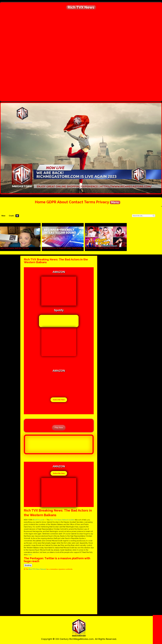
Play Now (59, 428)
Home (40, 202)
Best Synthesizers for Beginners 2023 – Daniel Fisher (62, 248)
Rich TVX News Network (37, 569)
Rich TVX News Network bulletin (62, 520)
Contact (76, 202)
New (3, 216)
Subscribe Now (59, 400)
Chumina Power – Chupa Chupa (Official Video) (102, 248)
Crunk (11, 216)
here (30, 555)
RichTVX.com (38, 520)
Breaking (28, 565)
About (63, 202)
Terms (90, 202)
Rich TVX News (81, 7)
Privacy (103, 202)
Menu (115, 202)
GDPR (51, 202)
